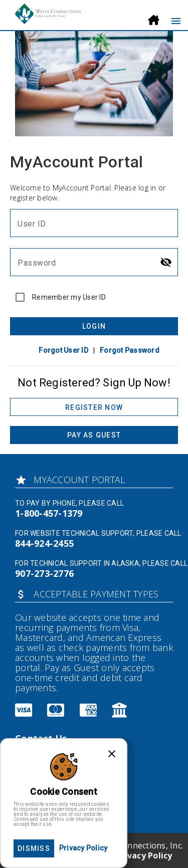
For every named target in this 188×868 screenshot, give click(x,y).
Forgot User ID (63, 350)
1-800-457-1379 (49, 513)
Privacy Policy (144, 855)
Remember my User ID (69, 297)
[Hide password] (166, 262)
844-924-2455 (44, 543)
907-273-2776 (44, 573)
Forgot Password (130, 350)
